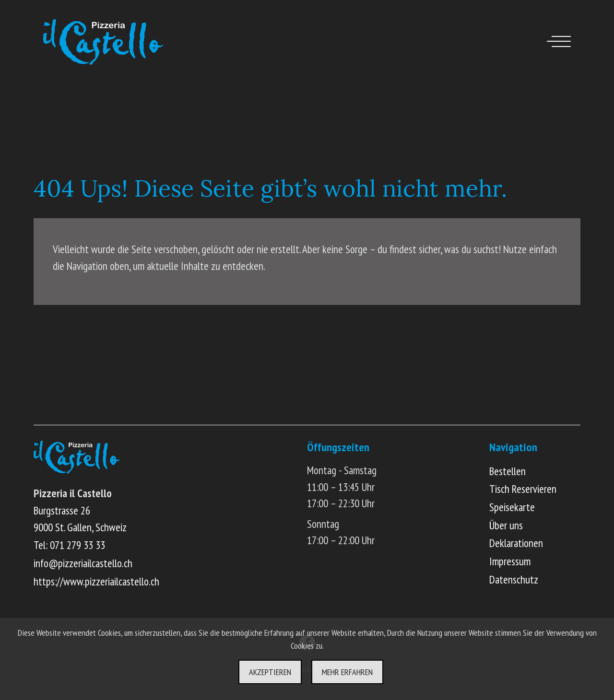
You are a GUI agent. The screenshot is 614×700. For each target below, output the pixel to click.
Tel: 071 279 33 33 (69, 545)
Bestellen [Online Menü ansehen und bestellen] (508, 471)
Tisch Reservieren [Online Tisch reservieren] (523, 489)
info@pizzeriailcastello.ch (83, 563)
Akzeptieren (270, 672)
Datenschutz (514, 579)
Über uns (506, 525)
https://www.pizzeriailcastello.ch (96, 581)
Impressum (510, 561)
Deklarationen (516, 543)
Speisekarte (512, 507)
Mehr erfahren (347, 672)
